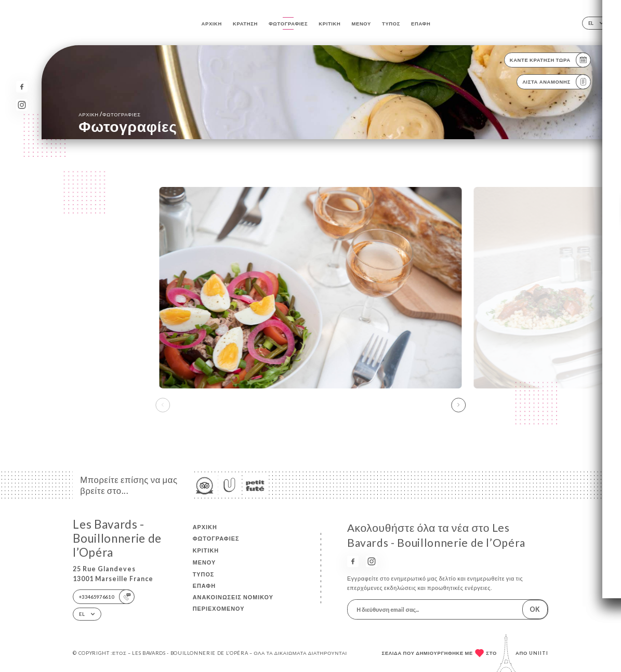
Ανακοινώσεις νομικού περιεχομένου (233, 603)
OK (535, 609)
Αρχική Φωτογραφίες (109, 114)
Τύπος (391, 24)
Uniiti (539, 653)
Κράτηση (245, 24)
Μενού (361, 24)
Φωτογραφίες (288, 24)
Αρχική (212, 24)
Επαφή (421, 24)
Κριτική (329, 24)
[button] (458, 405)
